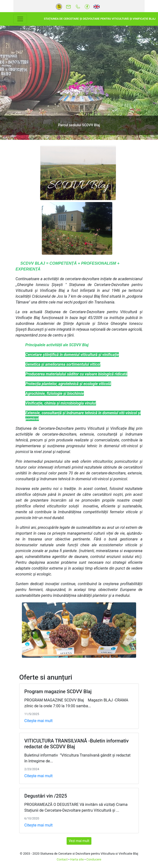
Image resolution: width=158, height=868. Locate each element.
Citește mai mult (39, 721)
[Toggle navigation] (20, 19)
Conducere (94, 859)
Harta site (77, 859)
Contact (62, 859)
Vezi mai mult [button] (79, 841)
